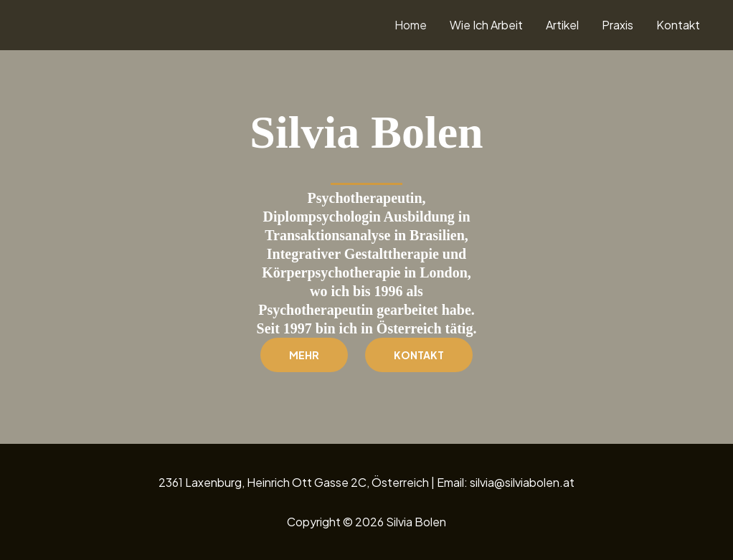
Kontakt (678, 25)
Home (411, 25)
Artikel (562, 25)
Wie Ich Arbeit (486, 25)
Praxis (618, 25)
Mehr (304, 355)
